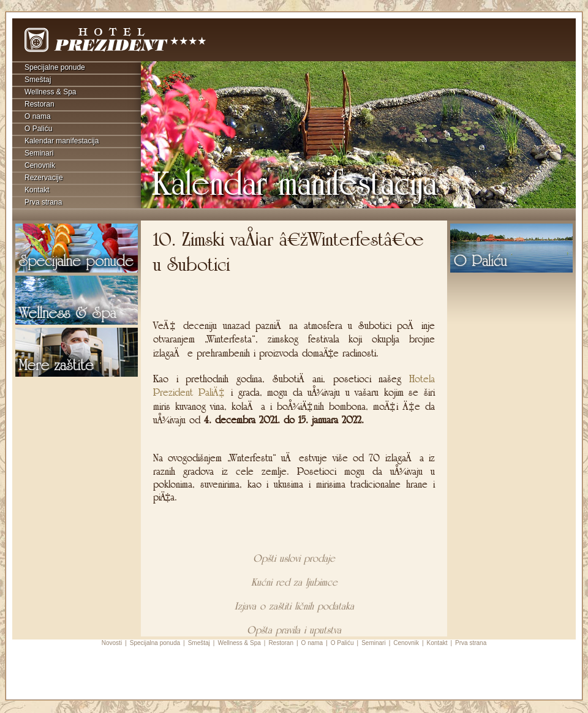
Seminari (39, 153)
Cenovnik (40, 165)
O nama (38, 116)
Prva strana (43, 202)
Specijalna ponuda (155, 643)
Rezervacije (44, 178)
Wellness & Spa (51, 92)
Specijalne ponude (55, 67)
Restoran (40, 104)
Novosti (112, 643)
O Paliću (38, 129)
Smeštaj (38, 80)
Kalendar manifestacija (62, 141)
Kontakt (37, 190)
